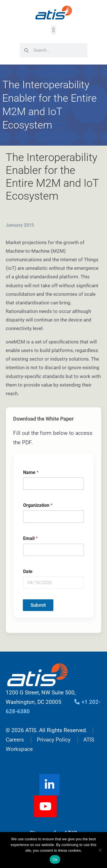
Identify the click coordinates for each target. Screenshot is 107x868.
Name (31, 473)
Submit (38, 605)
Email (30, 539)
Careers (15, 740)
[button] (53, 30)
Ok (55, 860)
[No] (100, 850)
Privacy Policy (54, 740)
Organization (38, 505)
